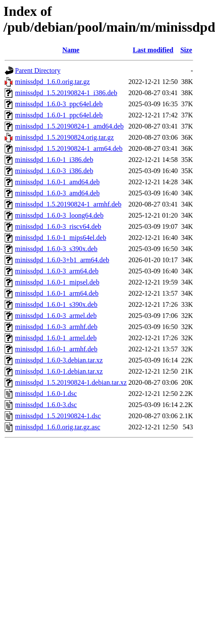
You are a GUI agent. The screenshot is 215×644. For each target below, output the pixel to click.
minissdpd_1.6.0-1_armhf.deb (56, 349)
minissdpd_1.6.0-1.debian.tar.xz (59, 371)
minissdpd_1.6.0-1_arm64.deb (57, 293)
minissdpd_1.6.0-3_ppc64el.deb (59, 104)
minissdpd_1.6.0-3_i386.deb (54, 171)
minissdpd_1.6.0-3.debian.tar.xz (59, 360)
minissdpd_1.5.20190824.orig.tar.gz (64, 137)
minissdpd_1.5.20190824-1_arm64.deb (69, 148)
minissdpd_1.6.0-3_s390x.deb (56, 249)
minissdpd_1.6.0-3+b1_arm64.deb (62, 260)
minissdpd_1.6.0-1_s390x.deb (56, 304)
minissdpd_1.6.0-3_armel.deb (56, 316)
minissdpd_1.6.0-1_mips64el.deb (61, 238)
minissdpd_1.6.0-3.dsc (46, 405)
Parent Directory (38, 70)
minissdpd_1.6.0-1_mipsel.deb (57, 282)
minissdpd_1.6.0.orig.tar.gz (52, 82)
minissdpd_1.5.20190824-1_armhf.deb (68, 204)
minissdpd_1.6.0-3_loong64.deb (59, 215)
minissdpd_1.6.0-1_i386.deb (54, 160)
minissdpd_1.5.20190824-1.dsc (58, 416)
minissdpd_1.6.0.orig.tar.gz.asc (58, 427)
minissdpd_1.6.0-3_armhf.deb (56, 327)
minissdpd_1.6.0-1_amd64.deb (57, 182)
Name (71, 50)
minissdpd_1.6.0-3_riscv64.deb (58, 226)
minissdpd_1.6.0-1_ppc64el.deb (59, 115)
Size (186, 50)
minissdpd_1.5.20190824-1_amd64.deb (69, 126)
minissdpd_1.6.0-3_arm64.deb (57, 271)
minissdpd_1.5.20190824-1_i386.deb (66, 93)
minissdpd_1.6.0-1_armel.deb (56, 338)
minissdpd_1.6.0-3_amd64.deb (57, 193)
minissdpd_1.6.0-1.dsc (46, 394)
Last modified (153, 50)
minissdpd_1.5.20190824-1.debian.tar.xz (71, 382)
